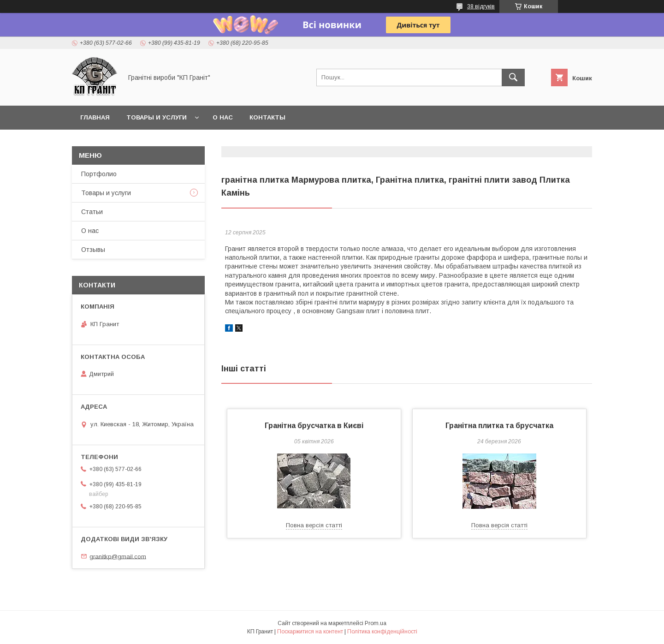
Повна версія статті (314, 525)
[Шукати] (513, 78)
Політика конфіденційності (382, 632)
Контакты (267, 117)
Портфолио (99, 174)
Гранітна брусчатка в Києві (314, 426)
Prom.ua (376, 623)
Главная (95, 117)
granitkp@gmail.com (118, 556)
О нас (223, 117)
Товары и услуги (157, 117)
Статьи (92, 212)
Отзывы (93, 250)
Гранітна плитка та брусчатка (499, 426)
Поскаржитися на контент (310, 632)
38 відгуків (481, 6)
